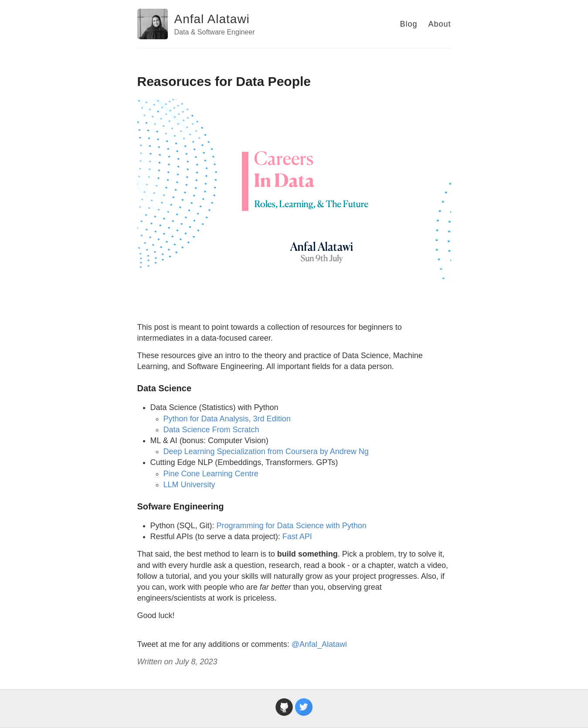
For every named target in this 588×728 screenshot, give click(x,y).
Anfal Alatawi (212, 19)
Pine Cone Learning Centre (211, 474)
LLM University (189, 485)
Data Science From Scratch (211, 430)
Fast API (297, 537)
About (439, 24)
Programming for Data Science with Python (292, 526)
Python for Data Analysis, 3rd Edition (227, 419)
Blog (408, 24)
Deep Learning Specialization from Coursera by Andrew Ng (266, 451)
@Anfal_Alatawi (319, 644)
